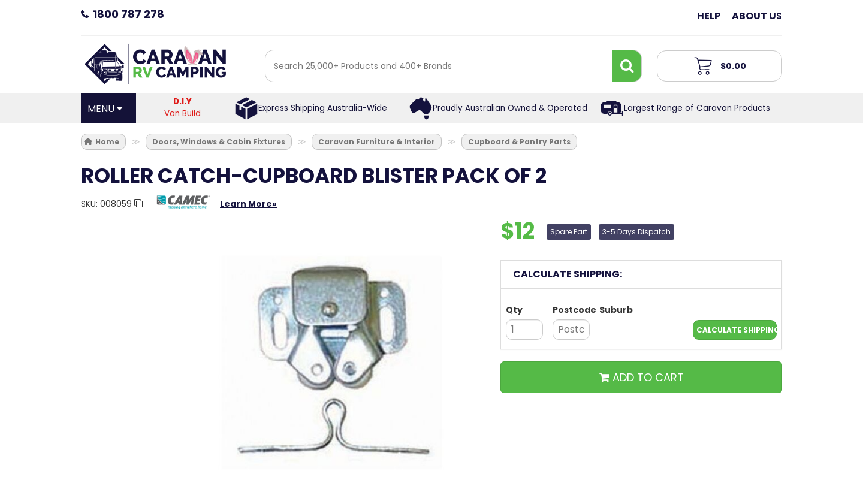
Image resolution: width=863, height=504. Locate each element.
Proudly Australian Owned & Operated (510, 108)
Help (709, 16)
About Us (757, 16)
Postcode (571, 310)
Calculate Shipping (737, 330)
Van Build (183, 108)
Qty (514, 310)
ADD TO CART (642, 377)
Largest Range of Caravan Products (697, 108)
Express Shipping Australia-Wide (323, 108)
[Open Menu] (108, 108)
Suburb (616, 310)
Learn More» (248, 204)
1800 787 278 (129, 14)
